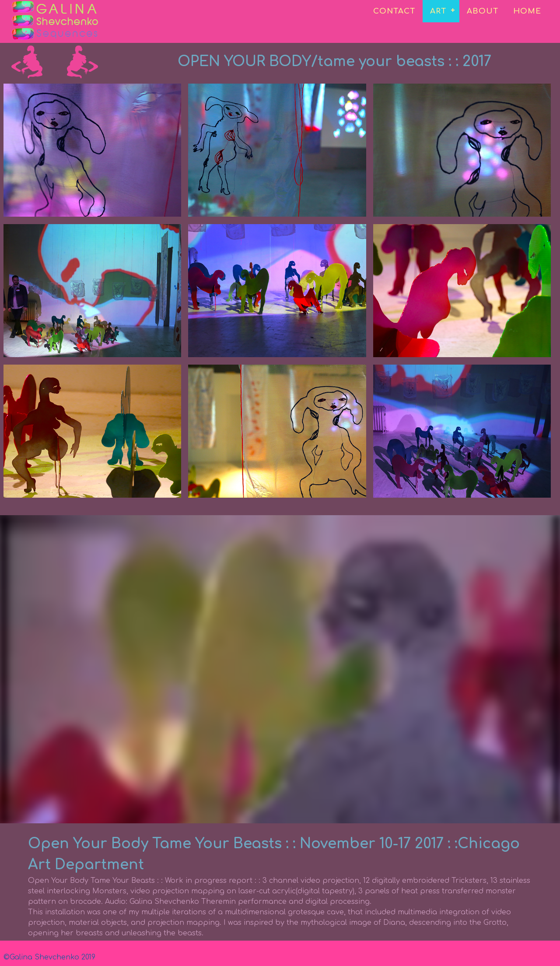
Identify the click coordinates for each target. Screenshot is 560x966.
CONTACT (394, 11)
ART (438, 11)
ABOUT (483, 11)
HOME (527, 11)
